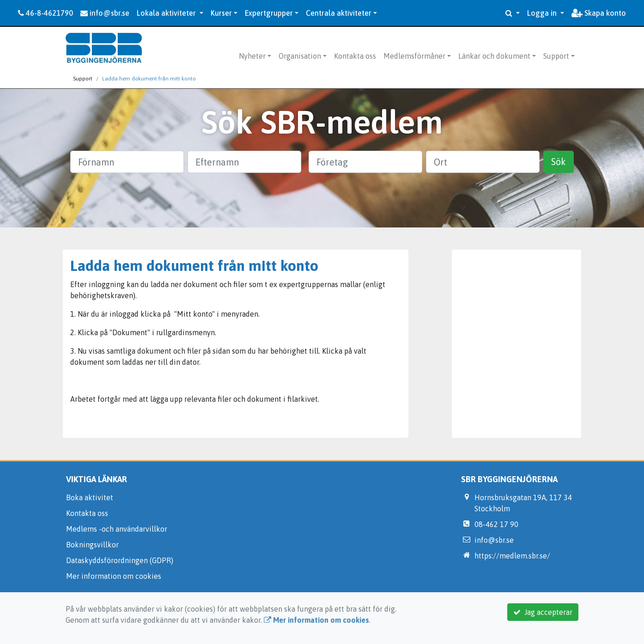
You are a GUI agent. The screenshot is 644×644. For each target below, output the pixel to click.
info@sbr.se (105, 13)
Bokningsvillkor (92, 545)
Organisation (300, 56)
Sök (559, 162)
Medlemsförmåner (414, 56)
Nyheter (252, 56)
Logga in (543, 13)
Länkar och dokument (494, 56)
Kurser (221, 13)
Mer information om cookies (114, 576)
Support (556, 56)
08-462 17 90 (496, 524)
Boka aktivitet (90, 497)
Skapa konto (599, 13)
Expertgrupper (269, 13)
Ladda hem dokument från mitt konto (149, 79)
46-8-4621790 (46, 13)
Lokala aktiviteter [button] (167, 13)
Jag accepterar (543, 612)
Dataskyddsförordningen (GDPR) (120, 560)
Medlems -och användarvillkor (117, 529)
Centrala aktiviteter (339, 13)
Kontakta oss (355, 56)
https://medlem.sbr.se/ (512, 556)
